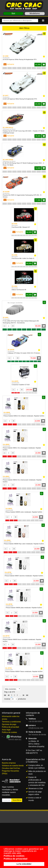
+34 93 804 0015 (35, 721)
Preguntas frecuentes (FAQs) (10, 772)
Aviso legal (6, 730)
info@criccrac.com (36, 728)
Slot (13, 13)
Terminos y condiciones (11, 722)
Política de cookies (9, 732)
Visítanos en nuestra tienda (13, 766)
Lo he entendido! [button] (24, 864)
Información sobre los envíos (11, 718)
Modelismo (35, 13)
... (20, 695)
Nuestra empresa (9, 763)
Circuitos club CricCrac (11, 768)
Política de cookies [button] (14, 856)
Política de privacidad (10, 727)
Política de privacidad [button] (16, 859)
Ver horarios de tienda (37, 735)
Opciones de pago (9, 724)
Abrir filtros (24, 28)
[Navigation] (43, 20)
